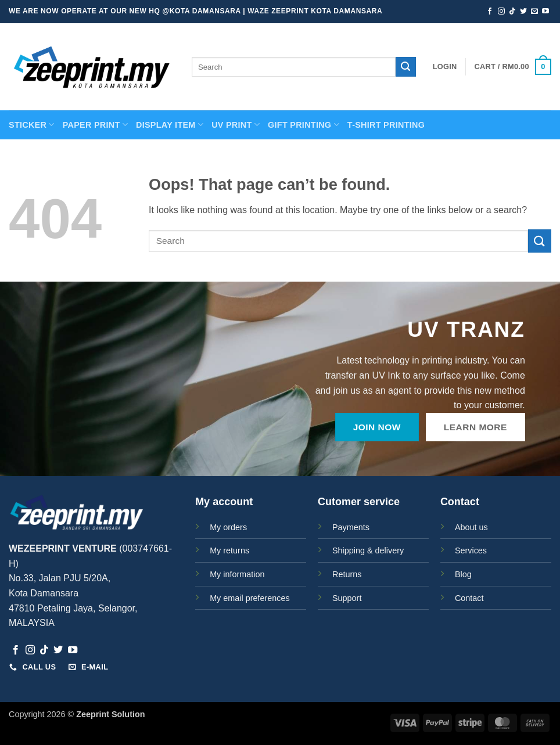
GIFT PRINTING (304, 125)
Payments (351, 527)
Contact (469, 598)
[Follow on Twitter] (523, 12)
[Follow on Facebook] (490, 12)
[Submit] (405, 67)
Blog (463, 574)
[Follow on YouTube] (545, 12)
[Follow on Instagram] (501, 12)
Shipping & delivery (368, 550)
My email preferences (250, 598)
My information (237, 574)
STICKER (32, 125)
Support (347, 598)
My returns (229, 550)
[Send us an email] (534, 12)
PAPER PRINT (95, 125)
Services (471, 550)
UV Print (236, 125)
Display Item (170, 125)
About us (471, 527)
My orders (228, 527)
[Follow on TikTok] (512, 12)
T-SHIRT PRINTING (386, 125)
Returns (347, 574)
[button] (445, 67)
